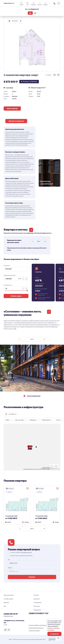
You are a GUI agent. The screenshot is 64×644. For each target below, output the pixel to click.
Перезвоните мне (8, 616)
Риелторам (37, 606)
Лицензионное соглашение (46, 468)
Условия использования (34, 631)
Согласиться (54, 634)
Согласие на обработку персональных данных (39, 625)
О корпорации (37, 602)
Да (30, 13)
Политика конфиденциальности (36, 628)
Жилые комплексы (9, 595)
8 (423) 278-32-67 (11, 614)
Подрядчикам (37, 610)
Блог (5, 606)
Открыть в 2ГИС (56, 468)
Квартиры (6, 602)
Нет (35, 13)
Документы (37, 599)
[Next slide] (45, 241)
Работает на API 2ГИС (47, 467)
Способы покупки (8, 599)
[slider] (27, 291)
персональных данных (26, 552)
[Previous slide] (33, 241)
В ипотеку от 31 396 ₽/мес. (29, 82)
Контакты (36, 595)
